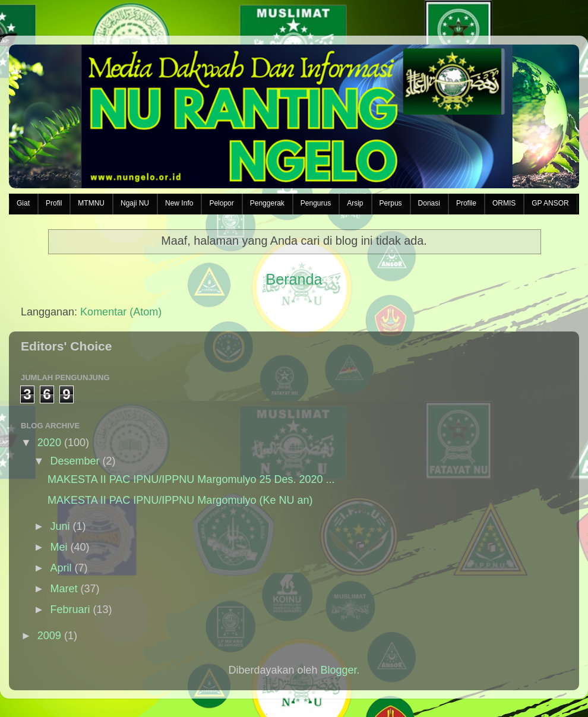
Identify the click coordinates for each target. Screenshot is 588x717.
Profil (54, 203)
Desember (75, 461)
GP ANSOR (550, 203)
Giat (23, 203)
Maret (64, 589)
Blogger (339, 670)
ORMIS (504, 203)
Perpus (391, 203)
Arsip (355, 203)
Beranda (294, 279)
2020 (49, 443)
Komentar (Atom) (121, 312)
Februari (70, 609)
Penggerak (267, 203)
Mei (59, 547)
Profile (466, 203)
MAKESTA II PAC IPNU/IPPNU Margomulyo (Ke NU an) (180, 500)
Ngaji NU (135, 203)
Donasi (429, 203)
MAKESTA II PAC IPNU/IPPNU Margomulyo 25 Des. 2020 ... (191, 479)
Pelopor (221, 203)
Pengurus (316, 203)
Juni (60, 526)
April (61, 568)
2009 (49, 636)
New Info (179, 203)
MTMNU (91, 203)
